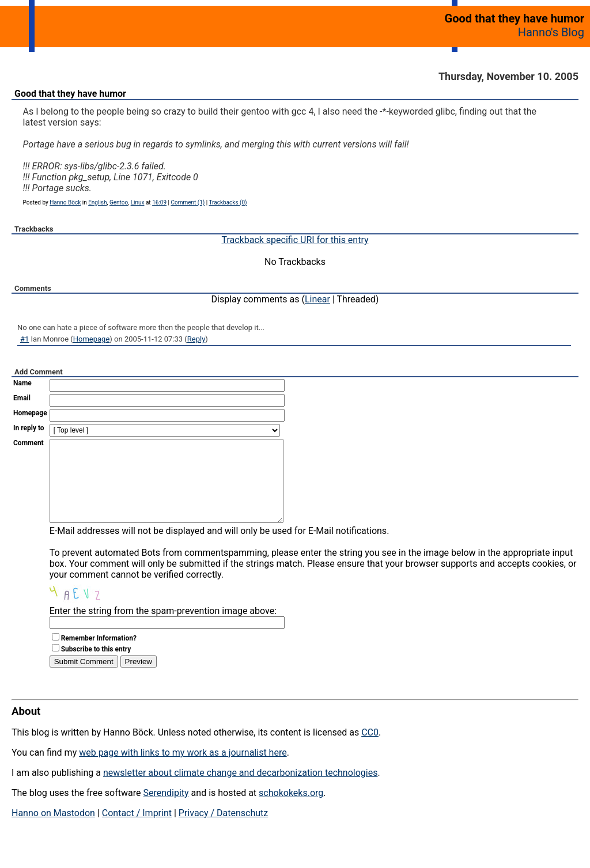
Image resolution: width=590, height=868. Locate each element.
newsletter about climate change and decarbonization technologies (240, 790)
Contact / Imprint (137, 830)
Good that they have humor (70, 94)
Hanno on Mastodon (53, 830)
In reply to (29, 428)
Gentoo (119, 202)
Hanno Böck (65, 202)
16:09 (159, 202)
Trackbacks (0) (228, 202)
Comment (29, 443)
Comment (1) (188, 202)
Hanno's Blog (551, 32)
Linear (317, 299)
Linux (138, 202)
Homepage (92, 339)
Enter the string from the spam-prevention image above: (163, 628)
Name (22, 383)
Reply (196, 339)
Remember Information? (99, 655)
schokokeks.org (291, 810)
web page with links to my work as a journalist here (183, 770)
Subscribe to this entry (96, 666)
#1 (24, 339)
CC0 (370, 750)
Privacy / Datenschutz (223, 830)
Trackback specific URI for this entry (295, 240)
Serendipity (166, 810)
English (97, 202)
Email (22, 398)
